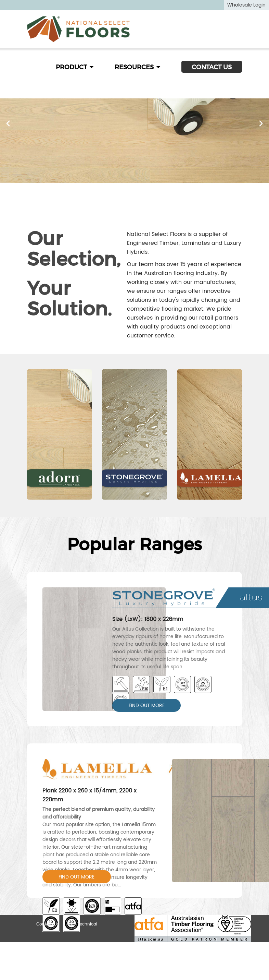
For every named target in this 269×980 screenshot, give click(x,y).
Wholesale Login (246, 5)
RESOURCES (138, 67)
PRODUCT (75, 67)
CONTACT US (212, 67)
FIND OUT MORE (147, 706)
